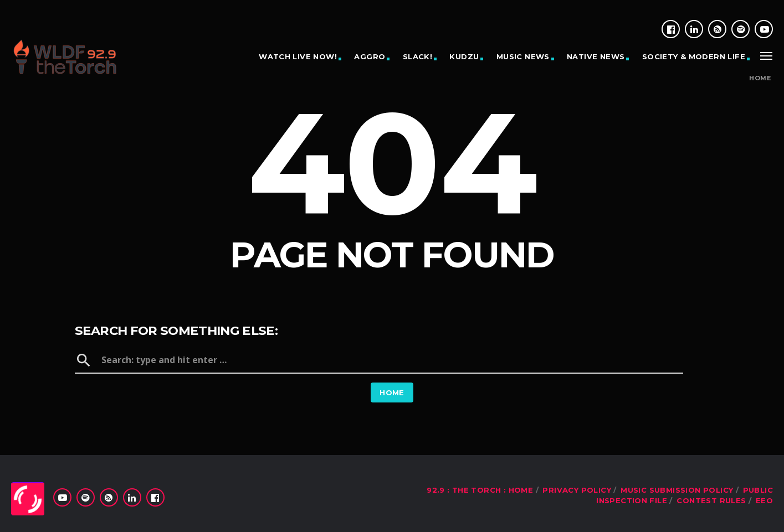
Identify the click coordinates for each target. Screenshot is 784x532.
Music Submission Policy (677, 490)
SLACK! (417, 56)
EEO (764, 500)
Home (760, 78)
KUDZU (464, 56)
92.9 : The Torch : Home (480, 490)
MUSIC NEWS (523, 56)
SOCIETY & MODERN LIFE (694, 56)
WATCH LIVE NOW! (298, 56)
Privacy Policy (577, 490)
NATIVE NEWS (596, 56)
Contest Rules (711, 500)
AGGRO (370, 56)
